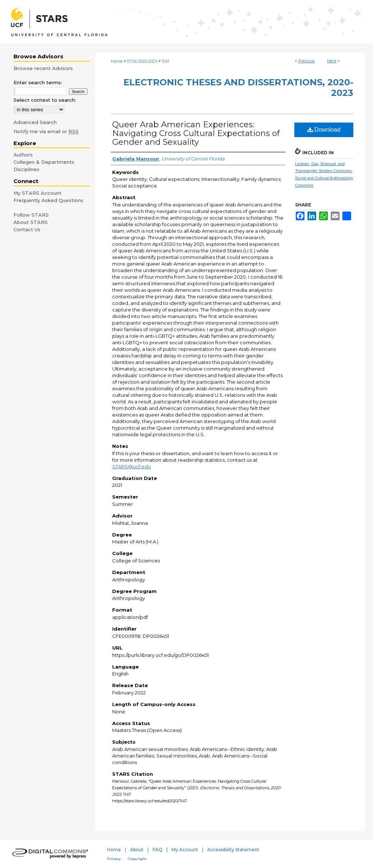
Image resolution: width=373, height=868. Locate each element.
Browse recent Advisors (43, 68)
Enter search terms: (38, 82)
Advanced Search (35, 122)
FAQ (158, 850)
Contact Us (27, 229)
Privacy (114, 859)
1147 (166, 61)
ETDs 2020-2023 (142, 61)
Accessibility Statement (233, 850)
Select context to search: (45, 100)
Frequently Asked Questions (48, 200)
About (137, 850)
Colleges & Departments (44, 162)
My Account (185, 850)
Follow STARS (31, 215)
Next (332, 61)
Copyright (137, 859)
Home (117, 61)
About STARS (31, 222)
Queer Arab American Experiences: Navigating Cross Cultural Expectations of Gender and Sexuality (196, 133)
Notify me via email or (46, 131)
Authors (23, 155)
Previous (307, 61)
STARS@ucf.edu (131, 466)
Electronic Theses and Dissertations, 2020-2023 (238, 88)
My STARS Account (38, 193)
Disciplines (26, 169)
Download (324, 130)
